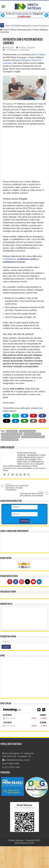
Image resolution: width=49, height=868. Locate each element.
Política (13, 30)
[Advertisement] (24, 177)
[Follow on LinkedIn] (39, 603)
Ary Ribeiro (40, 55)
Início (4, 30)
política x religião (10, 461)
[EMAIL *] (25, 536)
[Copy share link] (33, 442)
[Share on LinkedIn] (16, 442)
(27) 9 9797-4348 (11, 789)
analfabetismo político (27, 281)
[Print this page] (42, 442)
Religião (31, 48)
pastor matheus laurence (33, 458)
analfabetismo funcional (14, 284)
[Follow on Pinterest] (10, 603)
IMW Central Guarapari (12, 456)
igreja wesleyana (28, 453)
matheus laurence (33, 456)
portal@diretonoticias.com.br (16, 782)
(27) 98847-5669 (11, 785)
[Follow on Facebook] (16, 603)
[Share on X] (7, 442)
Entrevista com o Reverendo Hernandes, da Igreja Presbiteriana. (19, 509)
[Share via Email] (24, 442)
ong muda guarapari (11, 458)
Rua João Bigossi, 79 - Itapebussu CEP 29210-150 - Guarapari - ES (18, 777)
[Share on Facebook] (42, 437)
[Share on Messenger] (24, 437)
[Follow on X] (27, 603)
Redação (10, 48)
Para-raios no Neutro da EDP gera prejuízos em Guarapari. (30, 515)
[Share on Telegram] (7, 437)
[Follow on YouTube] (33, 603)
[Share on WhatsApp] (16, 437)
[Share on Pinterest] (33, 437)
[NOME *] (25, 529)
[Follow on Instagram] (22, 603)
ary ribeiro (12, 453)
